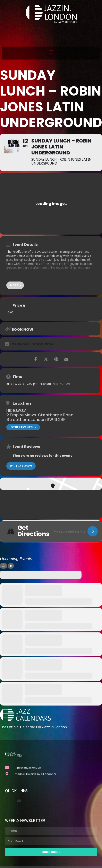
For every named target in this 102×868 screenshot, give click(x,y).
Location (22, 403)
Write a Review (21, 466)
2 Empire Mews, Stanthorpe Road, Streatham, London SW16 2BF (40, 417)
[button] (51, 52)
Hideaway (16, 410)
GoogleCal (43, 344)
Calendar (21, 344)
